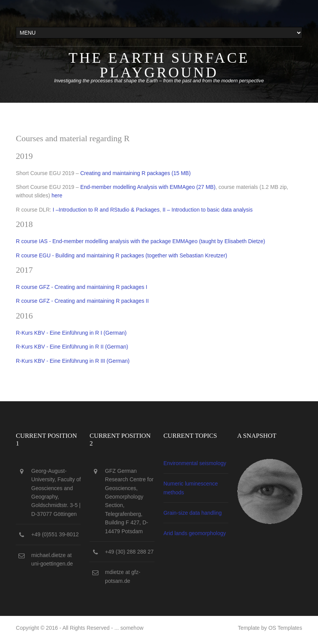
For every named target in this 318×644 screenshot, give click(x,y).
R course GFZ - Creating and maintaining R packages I (82, 287)
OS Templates (285, 628)
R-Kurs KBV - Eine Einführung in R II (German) (72, 347)
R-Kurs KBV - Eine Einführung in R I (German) (71, 333)
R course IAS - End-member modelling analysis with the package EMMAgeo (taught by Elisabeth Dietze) (140, 241)
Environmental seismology (195, 463)
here (57, 195)
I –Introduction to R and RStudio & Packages (106, 210)
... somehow (129, 628)
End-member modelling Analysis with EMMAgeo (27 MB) (148, 187)
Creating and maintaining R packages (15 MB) (136, 173)
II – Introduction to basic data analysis (208, 210)
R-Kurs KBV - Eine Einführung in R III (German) (73, 361)
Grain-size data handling (193, 513)
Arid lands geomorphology (195, 533)
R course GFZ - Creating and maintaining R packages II (82, 301)
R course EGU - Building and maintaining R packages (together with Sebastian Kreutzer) (121, 255)
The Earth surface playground (159, 65)
